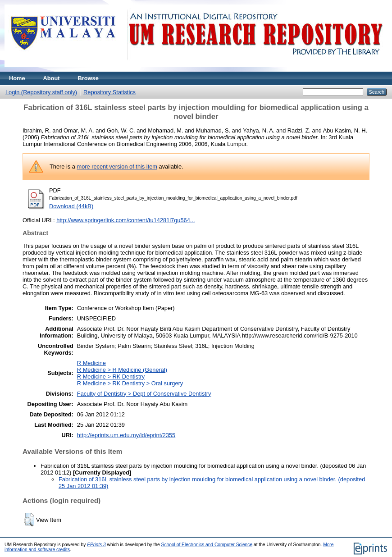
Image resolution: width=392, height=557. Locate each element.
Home (17, 78)
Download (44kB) (71, 206)
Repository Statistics (109, 92)
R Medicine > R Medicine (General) (122, 370)
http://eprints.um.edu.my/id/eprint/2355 (126, 435)
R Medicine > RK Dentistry (111, 377)
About (52, 78)
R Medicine (91, 363)
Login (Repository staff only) (41, 92)
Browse (88, 78)
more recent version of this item (117, 167)
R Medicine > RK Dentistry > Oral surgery (130, 383)
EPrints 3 (96, 545)
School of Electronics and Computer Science (207, 545)
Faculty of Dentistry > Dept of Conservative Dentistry (144, 394)
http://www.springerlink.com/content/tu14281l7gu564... (125, 220)
